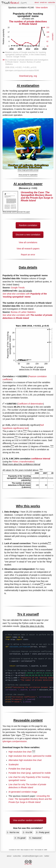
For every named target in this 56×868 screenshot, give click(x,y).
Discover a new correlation (28, 235)
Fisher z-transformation (23, 462)
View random (42, 8)
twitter (47, 856)
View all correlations (28, 242)
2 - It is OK (28, 832)
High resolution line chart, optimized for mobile (30, 756)
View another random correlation (28, 820)
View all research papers (28, 249)
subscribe (52, 2)
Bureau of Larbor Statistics (23, 312)
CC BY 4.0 (28, 863)
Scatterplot (14, 764)
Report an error (28, 255)
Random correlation (28, 225)
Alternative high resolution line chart (25, 760)
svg (35, 76)
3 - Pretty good (43, 832)
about (37, 2)
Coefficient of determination (30, 404)
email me (43, 2)
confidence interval (41, 459)
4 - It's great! (20, 838)
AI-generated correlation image (23, 792)
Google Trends (18, 288)
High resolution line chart (20, 752)
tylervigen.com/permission (15, 741)
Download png (28, 45)
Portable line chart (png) (20, 769)
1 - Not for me (13, 832)
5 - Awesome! (35, 838)
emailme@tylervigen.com (33, 856)
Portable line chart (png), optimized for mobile (30, 773)
